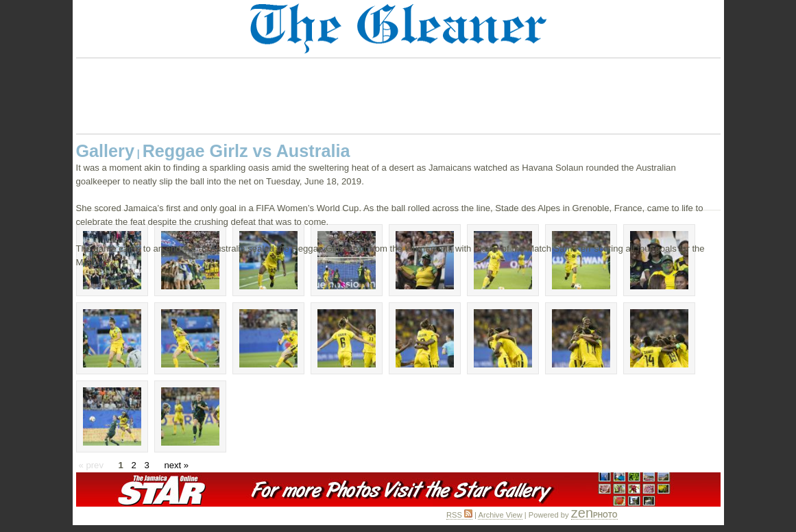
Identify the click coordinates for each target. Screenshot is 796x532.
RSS (459, 515)
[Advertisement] (398, 96)
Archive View (500, 515)
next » (176, 465)
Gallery (105, 151)
